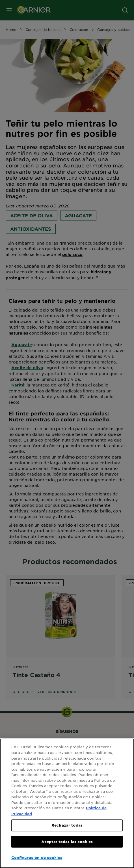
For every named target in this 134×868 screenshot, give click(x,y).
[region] (67, 803)
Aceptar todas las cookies (67, 842)
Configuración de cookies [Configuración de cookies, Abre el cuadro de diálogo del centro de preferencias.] (37, 858)
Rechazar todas (67, 825)
